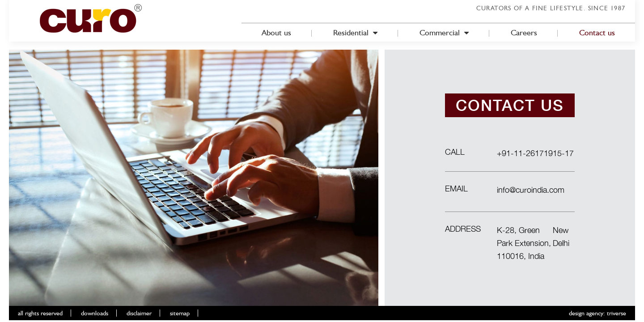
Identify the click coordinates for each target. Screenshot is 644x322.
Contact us (597, 32)
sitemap (180, 313)
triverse (616, 313)
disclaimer (139, 313)
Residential (355, 32)
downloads (95, 313)
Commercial (444, 32)
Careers (524, 32)
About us (276, 32)
